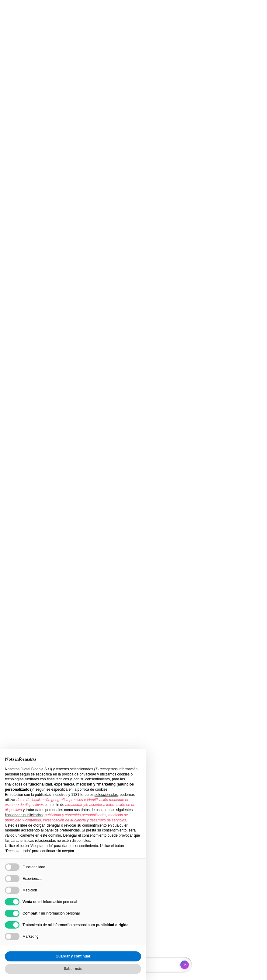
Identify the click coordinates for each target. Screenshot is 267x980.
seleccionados (106, 795)
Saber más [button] (73, 969)
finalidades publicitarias (24, 815)
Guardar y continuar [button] (73, 956)
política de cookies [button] (93, 789)
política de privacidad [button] (79, 774)
